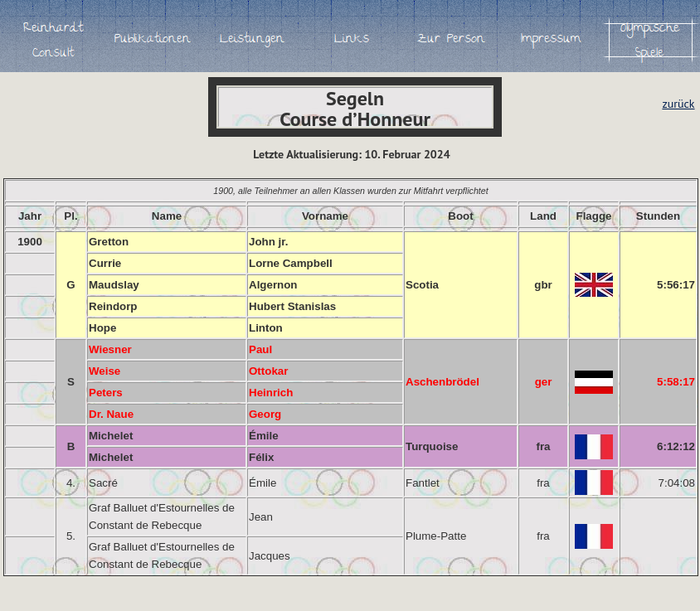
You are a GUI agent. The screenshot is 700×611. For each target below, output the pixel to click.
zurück (678, 104)
